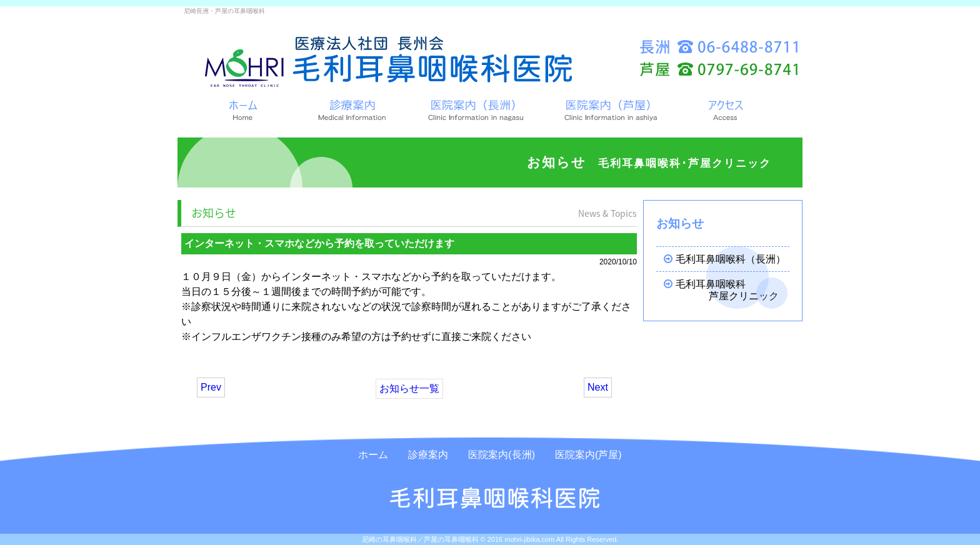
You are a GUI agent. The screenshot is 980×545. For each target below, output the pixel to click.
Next (598, 387)
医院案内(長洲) (502, 455)
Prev (211, 387)
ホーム (373, 455)
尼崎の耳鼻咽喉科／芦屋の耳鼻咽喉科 (420, 539)
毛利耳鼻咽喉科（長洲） (720, 259)
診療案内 (428, 455)
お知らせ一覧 (409, 388)
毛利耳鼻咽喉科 (722, 290)
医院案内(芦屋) (588, 455)
